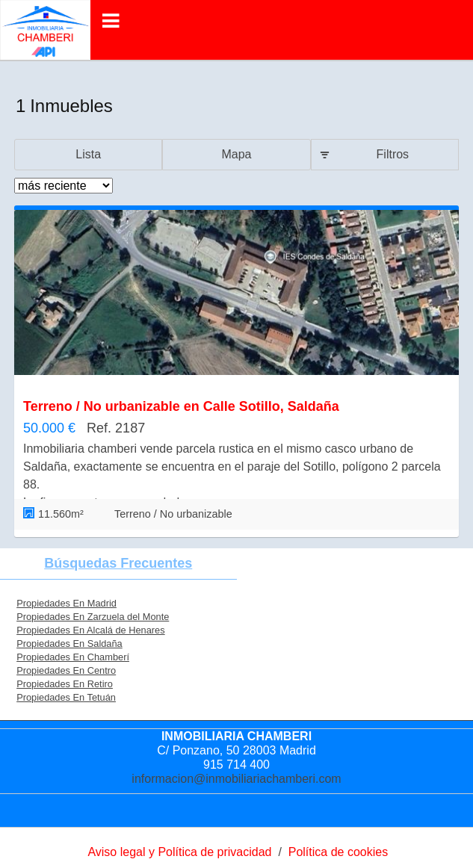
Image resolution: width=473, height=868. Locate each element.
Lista (88, 154)
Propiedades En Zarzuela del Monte (93, 617)
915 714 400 (236, 765)
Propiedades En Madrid (67, 603)
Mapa (236, 154)
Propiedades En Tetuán (66, 697)
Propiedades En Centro (66, 670)
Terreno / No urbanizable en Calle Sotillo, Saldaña (181, 406)
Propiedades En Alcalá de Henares (90, 630)
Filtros (393, 154)
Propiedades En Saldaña (69, 644)
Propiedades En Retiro (65, 684)
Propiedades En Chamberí (73, 657)
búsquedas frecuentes (118, 563)
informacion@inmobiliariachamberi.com (236, 779)
